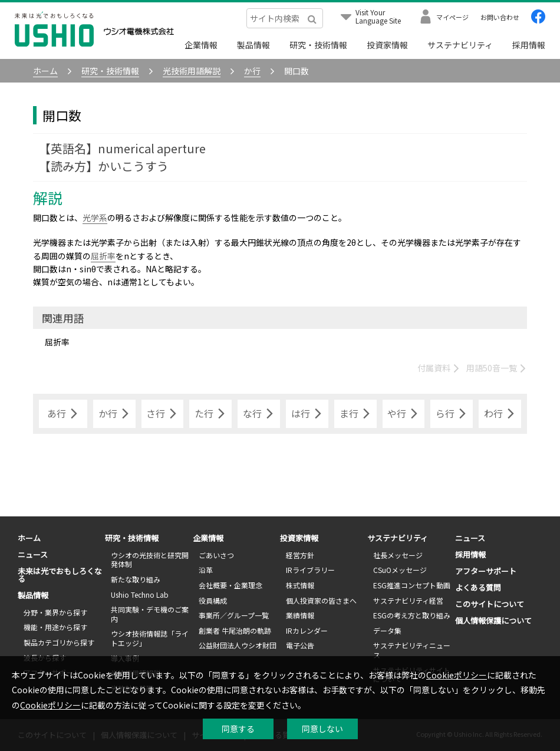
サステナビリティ (460, 45)
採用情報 (529, 45)
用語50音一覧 (497, 368)
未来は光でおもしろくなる (60, 575)
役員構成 (213, 600)
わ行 (500, 414)
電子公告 (300, 645)
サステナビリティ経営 (408, 600)
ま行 (355, 414)
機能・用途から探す (55, 627)
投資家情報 (387, 45)
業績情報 (300, 615)
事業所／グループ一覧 (234, 615)
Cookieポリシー (457, 675)
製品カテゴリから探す (59, 642)
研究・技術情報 (318, 45)
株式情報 (300, 585)
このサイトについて (490, 604)
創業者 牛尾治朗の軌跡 (235, 630)
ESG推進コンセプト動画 (412, 585)
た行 (210, 414)
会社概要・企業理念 (230, 585)
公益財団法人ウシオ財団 (238, 645)
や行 (403, 414)
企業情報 (201, 45)
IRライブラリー (310, 570)
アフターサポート (486, 571)
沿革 (206, 570)
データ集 (387, 630)
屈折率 (103, 256)
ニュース (33, 554)
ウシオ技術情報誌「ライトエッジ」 (150, 638)
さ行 (162, 414)
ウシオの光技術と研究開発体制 (150, 560)
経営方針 (300, 555)
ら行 (452, 414)
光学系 (95, 218)
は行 (307, 414)
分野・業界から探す (55, 612)
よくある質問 (478, 587)
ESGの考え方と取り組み (412, 615)
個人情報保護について (493, 620)
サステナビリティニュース (412, 650)
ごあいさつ (216, 555)
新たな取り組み (136, 579)
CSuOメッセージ (400, 570)
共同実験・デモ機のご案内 (150, 614)
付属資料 (439, 368)
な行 (259, 414)
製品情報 (253, 45)
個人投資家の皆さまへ (321, 600)
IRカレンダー (307, 630)
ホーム (29, 538)
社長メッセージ (398, 555)
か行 (114, 414)
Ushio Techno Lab (140, 594)
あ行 (63, 414)
